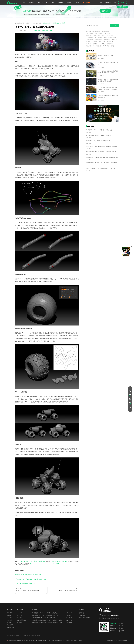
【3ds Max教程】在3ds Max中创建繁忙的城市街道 (31, 579)
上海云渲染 (107, 34)
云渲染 (88, 42)
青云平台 (20, 618)
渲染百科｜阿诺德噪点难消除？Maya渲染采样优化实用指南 (102, 157)
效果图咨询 (82, 615)
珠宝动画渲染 (99, 40)
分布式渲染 (107, 40)
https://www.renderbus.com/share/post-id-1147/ (45, 564)
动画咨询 (81, 613)
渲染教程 (89, 46)
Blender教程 (106, 46)
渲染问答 (10, 620)
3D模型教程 (45, 30)
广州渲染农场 (97, 32)
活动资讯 (20, 622)
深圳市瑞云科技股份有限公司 (19, 641)
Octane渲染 (102, 42)
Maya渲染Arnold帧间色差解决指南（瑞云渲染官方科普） (101, 168)
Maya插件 (89, 32)
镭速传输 (33, 635)
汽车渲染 (114, 40)
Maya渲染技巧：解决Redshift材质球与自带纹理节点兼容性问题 (103, 146)
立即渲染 (105, 11)
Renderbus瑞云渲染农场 (59, 561)
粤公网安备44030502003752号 (43, 641)
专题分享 (28, 23)
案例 (53, 3)
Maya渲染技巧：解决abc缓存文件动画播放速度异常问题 (101, 152)
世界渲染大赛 (99, 38)
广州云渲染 (89, 36)
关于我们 (77, 3)
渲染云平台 (110, 36)
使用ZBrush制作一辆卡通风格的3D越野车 (54, 23)
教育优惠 (20, 615)
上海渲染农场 (90, 34)
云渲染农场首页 (19, 23)
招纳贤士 (10, 615)
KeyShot (88, 44)
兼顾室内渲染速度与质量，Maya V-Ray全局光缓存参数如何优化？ (104, 163)
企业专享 (20, 613)
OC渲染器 (94, 42)
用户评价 (10, 622)
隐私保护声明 (11, 627)
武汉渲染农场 (99, 34)
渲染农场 (115, 641)
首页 (24, 3)
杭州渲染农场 (106, 32)
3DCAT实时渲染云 (25, 635)
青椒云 (38, 635)
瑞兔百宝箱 (10, 625)
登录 (115, 3)
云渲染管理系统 (21, 620)
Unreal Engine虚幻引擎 (105, 44)
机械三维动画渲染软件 (110, 38)
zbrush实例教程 (37, 23)
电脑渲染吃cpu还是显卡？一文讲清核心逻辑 (98, 141)
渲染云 (104, 36)
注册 (122, 3)
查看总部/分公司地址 (85, 618)
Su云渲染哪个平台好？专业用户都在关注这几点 (99, 130)
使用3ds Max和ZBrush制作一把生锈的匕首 (28, 575)
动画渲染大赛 (90, 38)
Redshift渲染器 (97, 46)
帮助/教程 (108, 3)
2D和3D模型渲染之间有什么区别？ (26, 584)
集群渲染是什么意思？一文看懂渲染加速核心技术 (99, 135)
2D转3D (52, 30)
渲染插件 (113, 46)
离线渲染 (109, 42)
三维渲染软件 (90, 40)
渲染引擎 (95, 44)
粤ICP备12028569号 (31, 641)
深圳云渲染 (97, 36)
